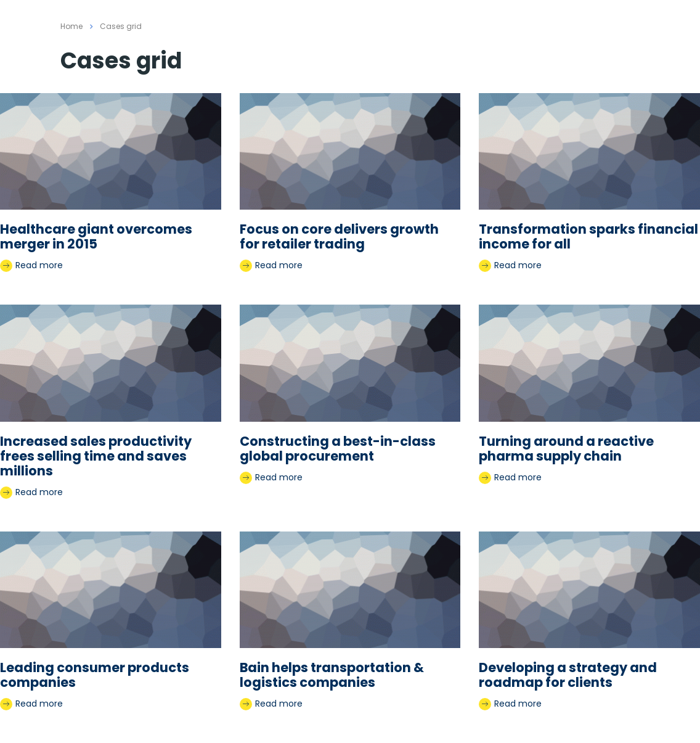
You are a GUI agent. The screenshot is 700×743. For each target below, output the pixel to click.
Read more (31, 265)
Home (71, 26)
